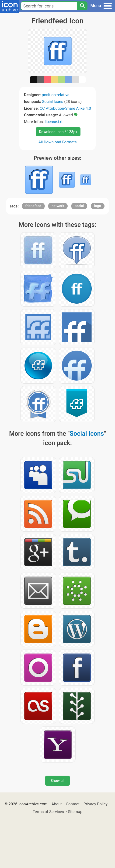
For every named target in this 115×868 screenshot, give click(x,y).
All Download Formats (57, 142)
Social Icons (53, 102)
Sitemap (75, 812)
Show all (57, 781)
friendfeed (33, 206)
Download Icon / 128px (58, 132)
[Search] (82, 6)
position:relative (56, 95)
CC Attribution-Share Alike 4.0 (65, 108)
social (79, 206)
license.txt (54, 122)
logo (98, 206)
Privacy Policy (96, 804)
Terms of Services (48, 812)
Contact (73, 804)
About (57, 804)
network (58, 206)
